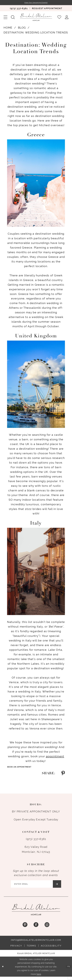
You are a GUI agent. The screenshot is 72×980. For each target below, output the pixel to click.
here (39, 977)
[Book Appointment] (47, 9)
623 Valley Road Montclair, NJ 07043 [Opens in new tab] (36, 850)
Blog (22, 28)
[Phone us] (19, 9)
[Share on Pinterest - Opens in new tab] (63, 775)
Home (8, 28)
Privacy (16, 949)
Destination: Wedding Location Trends (36, 33)
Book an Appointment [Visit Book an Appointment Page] (23, 768)
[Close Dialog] (3, 970)
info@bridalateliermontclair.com (36, 943)
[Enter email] (36, 886)
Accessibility (51, 949)
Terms (31, 949)
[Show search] (13, 18)
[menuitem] (19, 9)
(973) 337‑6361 (36, 840)
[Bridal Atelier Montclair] (36, 18)
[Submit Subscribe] (63, 886)
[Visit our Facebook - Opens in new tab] (36, 928)
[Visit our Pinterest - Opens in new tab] (25, 928)
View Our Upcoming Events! (36, 3)
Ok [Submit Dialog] (68, 970)
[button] (5, 18)
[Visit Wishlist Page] (59, 18)
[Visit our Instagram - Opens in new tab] (47, 928)
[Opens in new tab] (55, 757)
